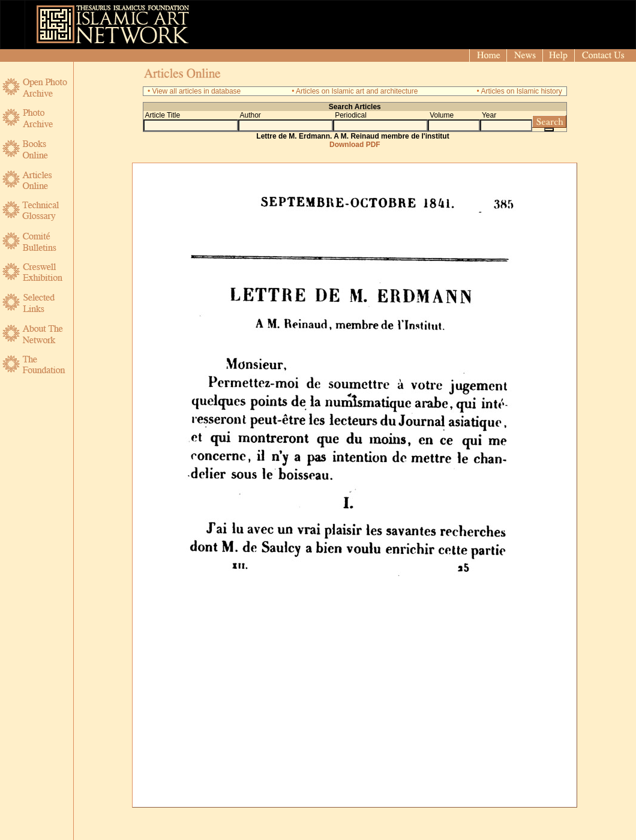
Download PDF (355, 145)
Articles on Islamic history (521, 91)
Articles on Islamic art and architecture (357, 91)
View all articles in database (196, 91)
